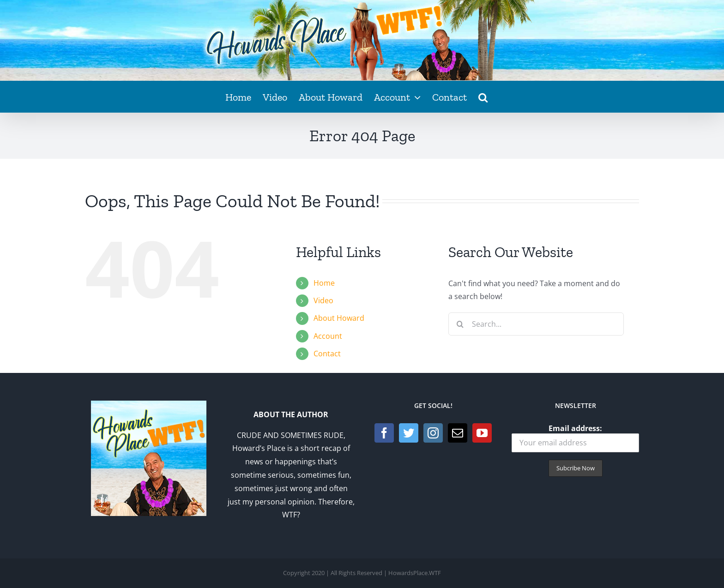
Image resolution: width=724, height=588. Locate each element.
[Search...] (536, 324)
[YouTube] (482, 433)
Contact (327, 354)
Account (328, 336)
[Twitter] (409, 433)
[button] (483, 96)
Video (323, 300)
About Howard (339, 318)
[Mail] (458, 433)
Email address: (575, 438)
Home (324, 283)
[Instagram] (433, 433)
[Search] (460, 324)
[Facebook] (384, 433)
